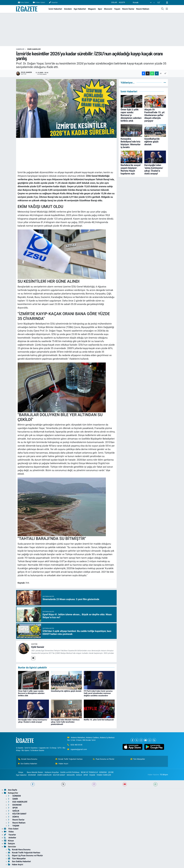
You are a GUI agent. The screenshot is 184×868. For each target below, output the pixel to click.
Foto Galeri (24, 2)
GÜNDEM (103, 772)
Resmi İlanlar (128, 9)
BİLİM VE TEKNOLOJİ (89, 772)
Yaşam (117, 9)
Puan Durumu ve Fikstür (104, 759)
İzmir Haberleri (55, 9)
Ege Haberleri (80, 9)
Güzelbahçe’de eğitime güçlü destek (66, 691)
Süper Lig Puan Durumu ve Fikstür (25, 855)
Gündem (68, 9)
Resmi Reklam (143, 9)
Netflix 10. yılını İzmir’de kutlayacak (99, 720)
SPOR (86, 775)
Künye (20, 772)
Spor (100, 9)
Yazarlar (53, 2)
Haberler (20, 49)
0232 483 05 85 (76, 745)
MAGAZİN (71, 775)
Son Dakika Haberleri (28, 764)
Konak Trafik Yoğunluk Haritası (69, 759)
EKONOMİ (32, 775)
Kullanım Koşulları (52, 772)
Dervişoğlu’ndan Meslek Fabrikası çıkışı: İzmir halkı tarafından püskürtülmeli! (65, 722)
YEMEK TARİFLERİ (104, 775)
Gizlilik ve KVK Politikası (70, 772)
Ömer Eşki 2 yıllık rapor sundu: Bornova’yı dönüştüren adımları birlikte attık (31, 693)
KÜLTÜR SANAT (59, 775)
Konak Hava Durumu (28, 759)
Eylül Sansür (38, 647)
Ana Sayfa (11, 790)
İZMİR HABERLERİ (34, 49)
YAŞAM (92, 775)
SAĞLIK (79, 775)
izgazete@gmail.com (79, 749)
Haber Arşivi (62, 764)
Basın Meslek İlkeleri (35, 772)
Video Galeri (39, 2)
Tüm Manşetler (138, 759)
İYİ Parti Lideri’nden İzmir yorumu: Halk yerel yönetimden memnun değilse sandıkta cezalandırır (98, 693)
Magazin (92, 9)
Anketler (10, 838)
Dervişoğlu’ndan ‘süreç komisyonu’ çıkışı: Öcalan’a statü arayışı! (33, 721)
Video (9, 832)
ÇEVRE (111, 772)
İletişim (9, 844)
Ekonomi (108, 9)
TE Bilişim (164, 775)
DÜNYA (13, 817)
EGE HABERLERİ (18, 802)
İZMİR (13, 799)
